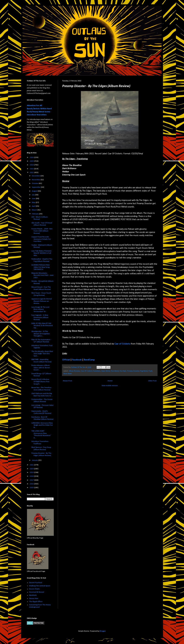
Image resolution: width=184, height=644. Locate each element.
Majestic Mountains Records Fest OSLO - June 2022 (42, 275)
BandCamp (89, 360)
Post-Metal (115, 371)
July (34, 195)
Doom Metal (106, 371)
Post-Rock (123, 371)
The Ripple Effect (36, 602)
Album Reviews (74, 371)
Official (66, 360)
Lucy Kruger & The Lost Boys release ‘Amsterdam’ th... (40, 309)
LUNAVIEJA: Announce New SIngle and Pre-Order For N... (42, 425)
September (36, 187)
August (35, 191)
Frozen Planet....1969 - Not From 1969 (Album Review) (42, 231)
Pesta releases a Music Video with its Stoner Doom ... (41, 368)
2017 (32, 480)
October (35, 183)
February (36, 214)
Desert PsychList (36, 583)
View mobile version (110, 386)
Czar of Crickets (122, 344)
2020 (32, 469)
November (36, 180)
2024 (32, 165)
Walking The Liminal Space (40, 586)
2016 (32, 484)
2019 (32, 472)
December (36, 176)
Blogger (103, 631)
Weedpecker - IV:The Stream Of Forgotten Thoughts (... (41, 334)
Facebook (77, 360)
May (34, 202)
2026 (32, 157)
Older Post (152, 381)
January (35, 460)
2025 (32, 161)
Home (110, 381)
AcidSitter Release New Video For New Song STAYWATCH (41, 267)
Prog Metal (144, 371)
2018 (32, 476)
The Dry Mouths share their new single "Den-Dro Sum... (42, 354)
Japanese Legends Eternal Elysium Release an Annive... (42, 301)
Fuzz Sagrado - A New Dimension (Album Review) (40, 317)
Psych (150, 371)
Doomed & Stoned (37, 592)
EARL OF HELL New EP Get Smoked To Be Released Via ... (42, 326)
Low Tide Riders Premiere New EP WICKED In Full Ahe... (41, 253)
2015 (32, 488)
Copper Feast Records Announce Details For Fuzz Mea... (41, 239)
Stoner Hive (34, 598)
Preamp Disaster (133, 371)
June (34, 199)
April (34, 206)
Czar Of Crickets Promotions (91, 371)
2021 (32, 465)
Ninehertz (33, 595)
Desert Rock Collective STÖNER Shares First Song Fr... (40, 382)
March (35, 210)
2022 (32, 173)
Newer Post (67, 381)
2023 (32, 169)
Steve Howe (68, 374)
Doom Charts (34, 589)
